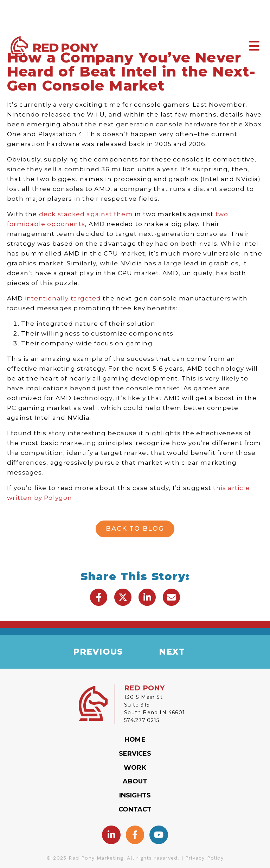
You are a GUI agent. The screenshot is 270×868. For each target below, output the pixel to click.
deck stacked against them (86, 214)
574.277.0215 (142, 720)
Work (135, 768)
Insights (135, 795)
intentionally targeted (63, 298)
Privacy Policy (204, 858)
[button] (99, 597)
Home (135, 740)
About (135, 781)
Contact (135, 809)
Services (135, 754)
